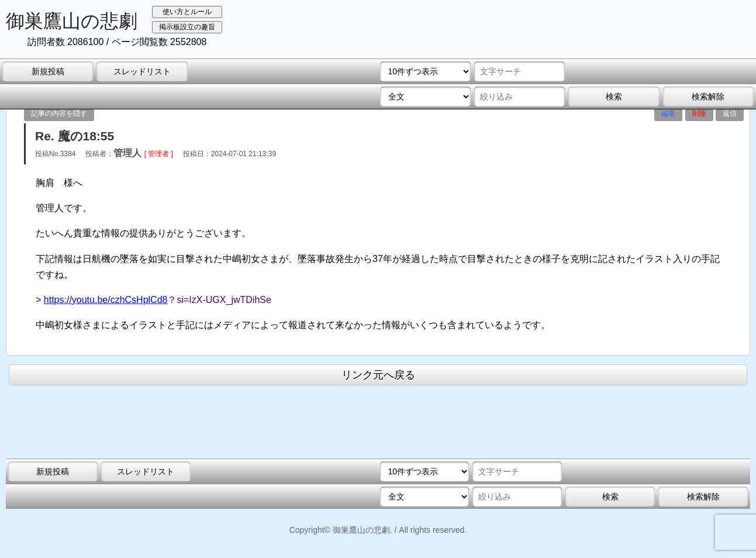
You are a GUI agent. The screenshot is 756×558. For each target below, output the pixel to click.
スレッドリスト (142, 71)
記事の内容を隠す (59, 113)
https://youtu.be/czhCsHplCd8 (106, 300)
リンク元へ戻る (378, 375)
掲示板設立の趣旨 (187, 27)
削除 (699, 113)
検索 (614, 97)
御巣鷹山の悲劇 (72, 21)
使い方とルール (187, 12)
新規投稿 (48, 71)
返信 (730, 113)
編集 (668, 113)
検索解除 (708, 97)
